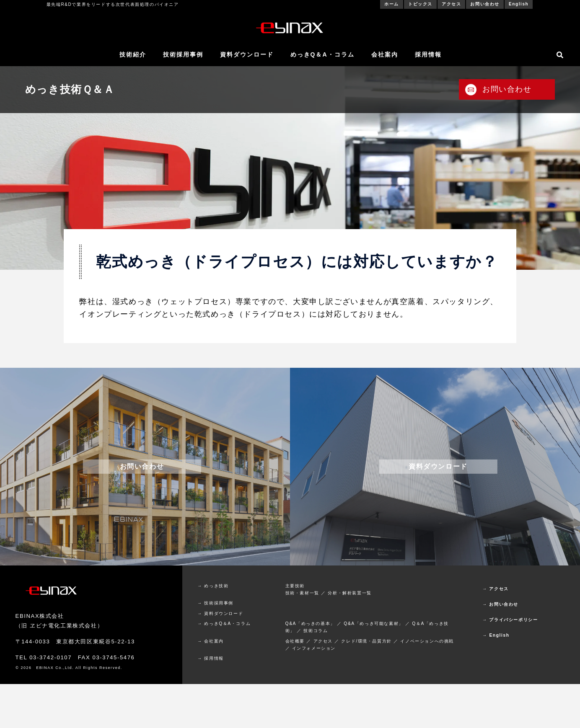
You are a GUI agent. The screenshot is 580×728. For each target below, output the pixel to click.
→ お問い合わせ (500, 604)
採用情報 (428, 54)
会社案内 (385, 54)
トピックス (420, 4)
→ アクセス (496, 589)
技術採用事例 (183, 54)
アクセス (451, 4)
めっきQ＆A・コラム (322, 54)
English (519, 4)
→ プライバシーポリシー (510, 620)
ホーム (392, 4)
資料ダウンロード (247, 54)
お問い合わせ (485, 4)
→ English (496, 635)
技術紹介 (133, 54)
